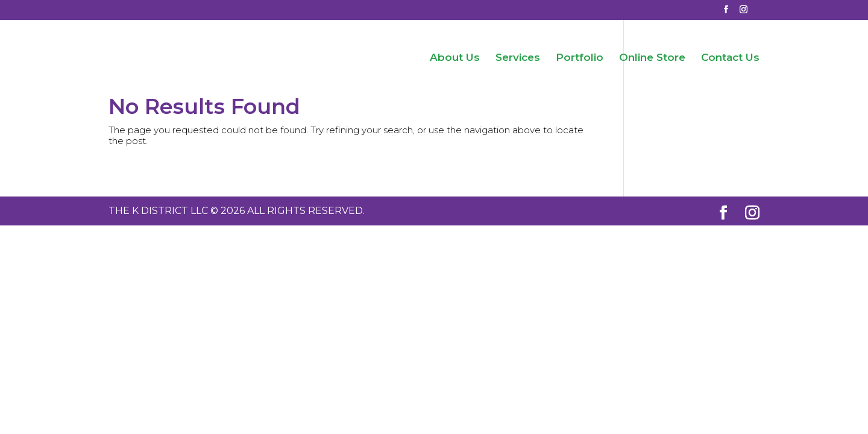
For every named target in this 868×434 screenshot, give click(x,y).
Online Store (652, 58)
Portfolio (580, 58)
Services (518, 58)
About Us (455, 58)
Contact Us (730, 58)
